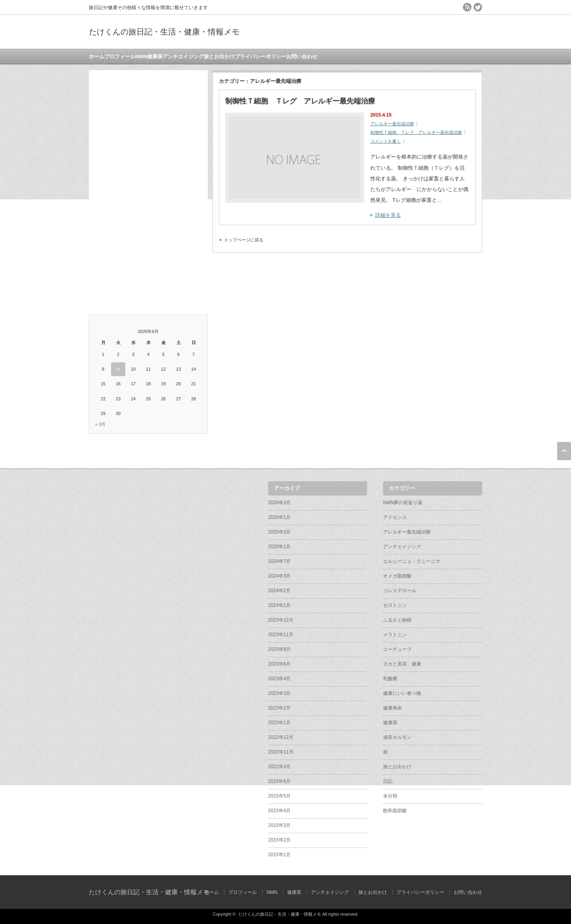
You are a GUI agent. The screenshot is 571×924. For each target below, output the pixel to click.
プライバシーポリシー (261, 56)
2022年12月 (281, 737)
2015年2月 (279, 840)
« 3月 (100, 424)
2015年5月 (279, 796)
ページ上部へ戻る (564, 451)
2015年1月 (279, 855)
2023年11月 (281, 635)
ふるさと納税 (397, 620)
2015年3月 (279, 825)
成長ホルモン (397, 737)
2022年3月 (279, 767)
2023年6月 (279, 664)
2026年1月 (279, 517)
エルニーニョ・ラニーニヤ (412, 561)
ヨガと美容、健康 (402, 664)
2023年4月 (279, 679)
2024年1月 (279, 605)
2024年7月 (279, 561)
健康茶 (155, 56)
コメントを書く (386, 141)
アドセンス (395, 517)
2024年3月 (279, 576)
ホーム (97, 56)
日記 (388, 781)
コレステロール (400, 591)
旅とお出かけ (219, 56)
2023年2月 (279, 708)
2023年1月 (279, 723)
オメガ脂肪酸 (397, 576)
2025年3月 (279, 532)
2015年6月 (279, 781)
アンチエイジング (183, 56)
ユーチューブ (397, 649)
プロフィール (120, 56)
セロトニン (395, 605)
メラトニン (395, 635)
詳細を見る (388, 215)
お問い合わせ (302, 56)
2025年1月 (279, 547)
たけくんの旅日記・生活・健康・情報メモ (164, 32)
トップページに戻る (244, 240)
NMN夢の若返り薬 (403, 503)
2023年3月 (279, 693)
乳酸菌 (390, 679)
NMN (141, 56)
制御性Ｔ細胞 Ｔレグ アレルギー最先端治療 (300, 101)
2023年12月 (281, 620)
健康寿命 (393, 708)
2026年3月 (279, 503)
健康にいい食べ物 (402, 693)
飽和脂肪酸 (395, 811)
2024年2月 (279, 591)
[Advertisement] (148, 189)
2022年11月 (281, 752)
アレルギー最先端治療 (392, 124)
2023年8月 (279, 649)
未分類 (390, 796)
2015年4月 (279, 811)
